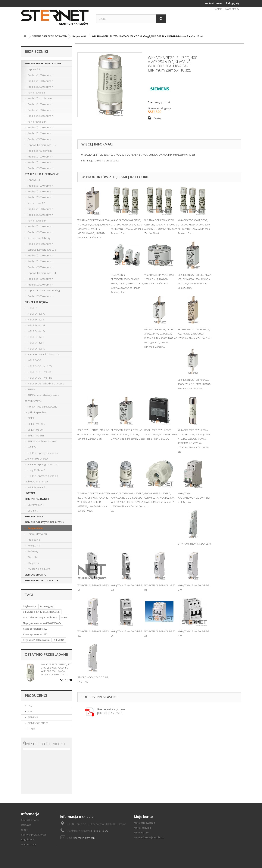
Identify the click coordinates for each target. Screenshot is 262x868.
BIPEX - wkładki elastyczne (42, 441)
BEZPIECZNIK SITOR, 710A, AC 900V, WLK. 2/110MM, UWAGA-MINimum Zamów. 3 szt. (93, 434)
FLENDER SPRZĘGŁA (36, 302)
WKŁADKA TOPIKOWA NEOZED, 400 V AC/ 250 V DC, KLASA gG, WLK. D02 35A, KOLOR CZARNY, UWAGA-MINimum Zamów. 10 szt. (128, 502)
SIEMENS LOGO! (34, 516)
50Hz (64, 617)
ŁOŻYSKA (30, 493)
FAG (30, 706)
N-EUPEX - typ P (36, 343)
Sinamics (32, 511)
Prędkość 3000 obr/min (40, 87)
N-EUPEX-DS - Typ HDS (40, 378)
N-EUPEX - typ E (36, 337)
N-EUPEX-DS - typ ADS (39, 366)
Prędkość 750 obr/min (39, 98)
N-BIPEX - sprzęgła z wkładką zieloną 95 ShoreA (42, 467)
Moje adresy (141, 833)
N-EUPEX (32, 308)
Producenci (36, 695)
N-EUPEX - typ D (36, 331)
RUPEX (31, 389)
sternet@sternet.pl (85, 838)
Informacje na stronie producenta (100, 160)
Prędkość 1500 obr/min (40, 81)
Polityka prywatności (33, 835)
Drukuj (158, 118)
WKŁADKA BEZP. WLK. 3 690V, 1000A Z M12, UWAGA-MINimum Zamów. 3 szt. (160, 279)
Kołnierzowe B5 (36, 93)
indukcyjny (47, 606)
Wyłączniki (33, 563)
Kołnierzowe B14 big (39, 238)
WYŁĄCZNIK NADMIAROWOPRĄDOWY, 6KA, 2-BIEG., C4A (194, 498)
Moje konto (143, 817)
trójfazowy (29, 606)
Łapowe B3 (33, 69)
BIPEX (30, 418)
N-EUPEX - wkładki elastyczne (43, 354)
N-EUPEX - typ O (36, 349)
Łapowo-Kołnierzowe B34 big (43, 290)
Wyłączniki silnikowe (39, 569)
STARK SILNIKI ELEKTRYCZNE (42, 174)
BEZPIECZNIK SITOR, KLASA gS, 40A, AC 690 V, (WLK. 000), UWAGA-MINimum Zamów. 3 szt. (195, 334)
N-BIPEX (32, 447)
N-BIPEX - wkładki (37, 487)
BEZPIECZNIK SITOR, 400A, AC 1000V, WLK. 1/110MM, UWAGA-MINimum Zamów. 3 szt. (194, 384)
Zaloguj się (232, 3)
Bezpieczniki (35, 528)
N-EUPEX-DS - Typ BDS (40, 372)
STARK (31, 729)
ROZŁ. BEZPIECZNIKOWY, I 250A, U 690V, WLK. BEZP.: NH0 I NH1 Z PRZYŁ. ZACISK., (161, 434)
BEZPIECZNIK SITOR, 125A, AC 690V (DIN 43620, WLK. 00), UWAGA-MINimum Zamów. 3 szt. (128, 434)
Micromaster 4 (35, 505)
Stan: (151, 102)
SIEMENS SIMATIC (35, 575)
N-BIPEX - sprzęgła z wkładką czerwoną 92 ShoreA (42, 456)
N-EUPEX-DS (34, 360)
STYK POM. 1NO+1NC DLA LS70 (194, 544)
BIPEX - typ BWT (36, 430)
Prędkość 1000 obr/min (40, 75)
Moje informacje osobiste (149, 837)
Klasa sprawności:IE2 (35, 634)
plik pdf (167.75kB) (111, 711)
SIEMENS (59, 640)
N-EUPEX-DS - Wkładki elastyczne (46, 384)
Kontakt (218, 9)
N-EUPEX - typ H (36, 325)
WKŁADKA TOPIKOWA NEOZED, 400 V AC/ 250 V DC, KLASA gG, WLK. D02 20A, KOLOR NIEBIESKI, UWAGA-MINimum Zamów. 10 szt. (94, 502)
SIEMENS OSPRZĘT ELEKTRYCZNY (44, 522)
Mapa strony (232, 9)
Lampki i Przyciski (37, 534)
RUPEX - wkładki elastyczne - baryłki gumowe (42, 398)
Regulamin (28, 839)
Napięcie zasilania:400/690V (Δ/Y (42, 623)
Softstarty (33, 551)
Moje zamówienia (144, 823)
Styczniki (32, 557)
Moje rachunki (142, 828)
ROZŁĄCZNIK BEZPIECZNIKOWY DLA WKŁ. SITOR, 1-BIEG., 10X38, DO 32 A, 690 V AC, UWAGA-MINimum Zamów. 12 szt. (127, 284)
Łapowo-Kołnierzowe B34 (41, 273)
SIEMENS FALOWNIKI (37, 499)
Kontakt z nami (214, 3)
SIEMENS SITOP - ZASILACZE (41, 580)
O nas (24, 830)
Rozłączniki (34, 546)
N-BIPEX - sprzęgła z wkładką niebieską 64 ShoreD (42, 479)
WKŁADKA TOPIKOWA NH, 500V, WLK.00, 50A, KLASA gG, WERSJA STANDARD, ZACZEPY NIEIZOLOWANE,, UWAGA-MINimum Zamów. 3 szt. (94, 229)
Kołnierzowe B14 (37, 122)
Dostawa (26, 825)
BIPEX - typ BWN (36, 424)
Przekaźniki (34, 540)
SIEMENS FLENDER (38, 723)
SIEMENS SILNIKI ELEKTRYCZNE (43, 63)
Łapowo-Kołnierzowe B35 (41, 145)
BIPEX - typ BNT (36, 436)
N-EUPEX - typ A (36, 314)
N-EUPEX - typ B (36, 319)
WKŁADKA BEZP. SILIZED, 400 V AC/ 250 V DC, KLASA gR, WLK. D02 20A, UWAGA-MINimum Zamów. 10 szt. (56, 669)
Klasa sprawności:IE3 (35, 629)
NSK (30, 711)
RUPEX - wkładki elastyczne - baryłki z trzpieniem (42, 409)
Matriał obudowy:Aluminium (40, 617)
